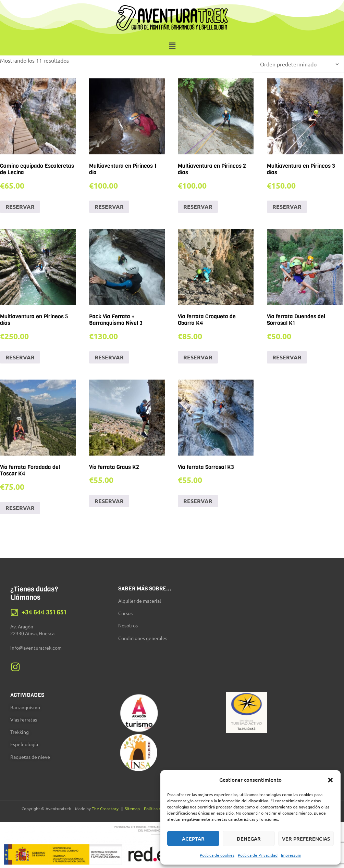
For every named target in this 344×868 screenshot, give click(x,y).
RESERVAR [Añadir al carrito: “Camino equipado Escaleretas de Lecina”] (20, 207)
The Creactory (105, 808)
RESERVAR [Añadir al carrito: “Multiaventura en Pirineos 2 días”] (198, 207)
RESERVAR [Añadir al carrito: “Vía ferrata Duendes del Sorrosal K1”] (287, 357)
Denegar (249, 839)
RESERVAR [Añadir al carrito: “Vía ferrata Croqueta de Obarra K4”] (198, 357)
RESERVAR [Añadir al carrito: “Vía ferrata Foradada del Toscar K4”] (20, 508)
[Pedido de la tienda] (298, 64)
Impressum (291, 855)
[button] (330, 780)
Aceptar (193, 839)
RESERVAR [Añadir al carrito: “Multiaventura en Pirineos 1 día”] (109, 207)
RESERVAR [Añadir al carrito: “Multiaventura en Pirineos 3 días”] (287, 207)
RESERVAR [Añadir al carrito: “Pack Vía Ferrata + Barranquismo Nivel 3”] (109, 357)
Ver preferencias (306, 839)
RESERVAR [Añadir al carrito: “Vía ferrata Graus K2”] (109, 501)
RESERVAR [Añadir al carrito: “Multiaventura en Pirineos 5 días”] (20, 357)
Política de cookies (217, 855)
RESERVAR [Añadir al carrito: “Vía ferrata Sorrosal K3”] (198, 501)
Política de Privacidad (258, 855)
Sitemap (132, 808)
